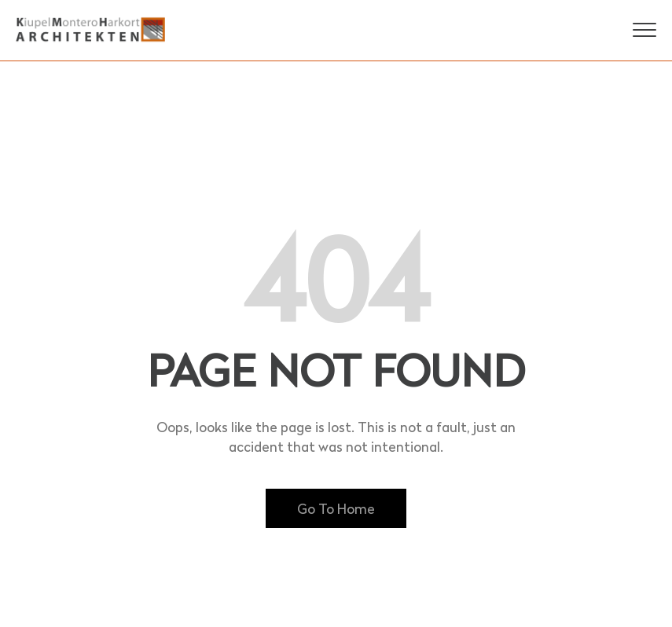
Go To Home (336, 508)
